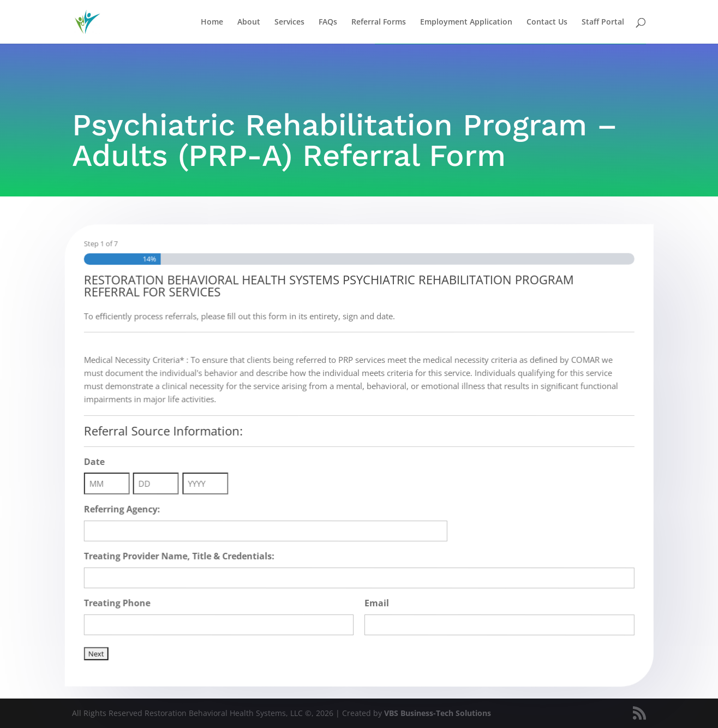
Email (376, 603)
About (249, 22)
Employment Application (466, 22)
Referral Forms (379, 22)
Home (212, 22)
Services (289, 22)
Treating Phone (126, 601)
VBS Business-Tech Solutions (438, 713)
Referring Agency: (131, 509)
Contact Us (547, 22)
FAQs (328, 22)
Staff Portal (603, 22)
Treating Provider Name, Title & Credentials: (186, 556)
